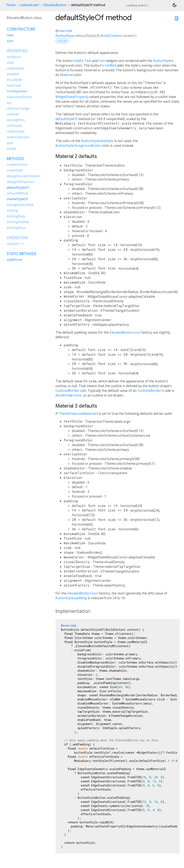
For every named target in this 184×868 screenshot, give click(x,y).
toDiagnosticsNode (20, 205)
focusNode (14, 80)
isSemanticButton (19, 97)
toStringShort (16, 228)
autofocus (14, 57)
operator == (15, 244)
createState (15, 170)
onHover (13, 114)
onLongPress (16, 120)
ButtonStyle (65, 36)
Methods (15, 159)
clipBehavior (16, 68)
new (10, 35)
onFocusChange (18, 108)
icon (10, 41)
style (10, 143)
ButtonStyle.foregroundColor (78, 145)
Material (66, 75)
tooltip (11, 149)
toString (12, 210)
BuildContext (111, 36)
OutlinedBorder (149, 391)
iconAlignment (17, 91)
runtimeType (16, 131)
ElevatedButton (55, 5)
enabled (13, 74)
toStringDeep (16, 216)
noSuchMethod (17, 193)
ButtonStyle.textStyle (97, 141)
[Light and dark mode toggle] (175, 5)
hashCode (14, 85)
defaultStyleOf (66, 119)
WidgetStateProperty (72, 97)
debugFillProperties (21, 182)
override (65, 31)
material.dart (30, 5)
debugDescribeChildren (23, 176)
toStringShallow (18, 222)
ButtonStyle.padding (71, 598)
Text (88, 61)
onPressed (14, 126)
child (77, 61)
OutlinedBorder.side (71, 391)
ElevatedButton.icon (125, 332)
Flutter (11, 5)
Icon (102, 61)
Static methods (22, 254)
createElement (17, 165)
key (9, 103)
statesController (18, 137)
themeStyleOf (17, 199)
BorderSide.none (68, 395)
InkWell (110, 65)
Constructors (21, 29)
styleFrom (14, 260)
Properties (17, 51)
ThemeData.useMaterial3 (78, 414)
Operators (17, 238)
